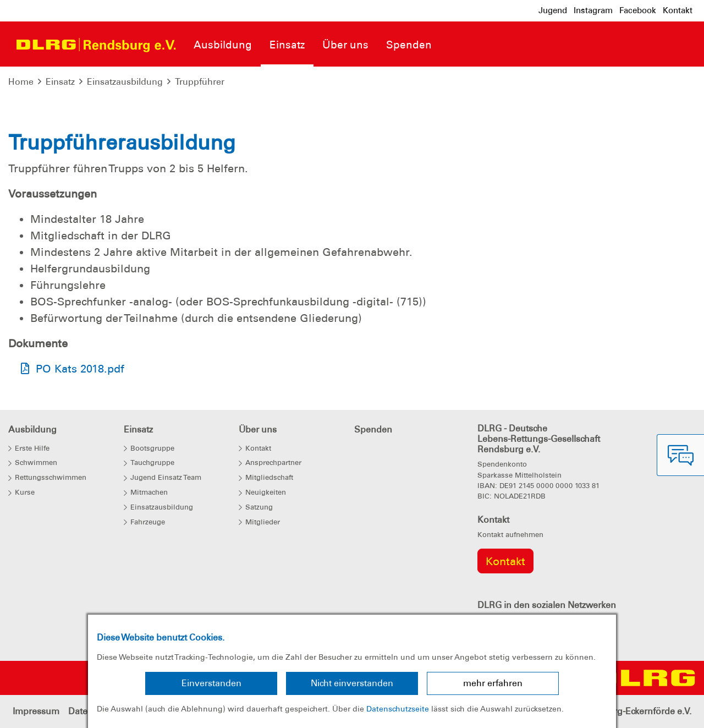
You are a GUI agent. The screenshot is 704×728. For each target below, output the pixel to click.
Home (21, 82)
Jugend (553, 10)
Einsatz (60, 82)
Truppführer (200, 82)
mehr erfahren (493, 683)
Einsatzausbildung (125, 82)
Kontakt (678, 10)
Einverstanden (211, 683)
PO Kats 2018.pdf (80, 369)
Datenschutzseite (398, 709)
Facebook (638, 10)
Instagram (593, 10)
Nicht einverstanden (352, 683)
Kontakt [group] (505, 561)
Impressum (36, 711)
